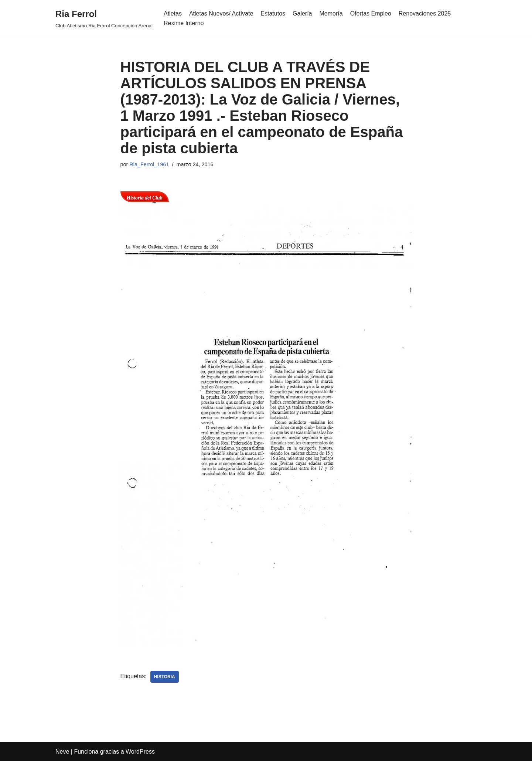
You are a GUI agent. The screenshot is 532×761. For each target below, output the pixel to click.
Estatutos (273, 13)
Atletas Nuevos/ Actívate (221, 13)
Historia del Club (145, 198)
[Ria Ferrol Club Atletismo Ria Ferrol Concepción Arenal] (104, 18)
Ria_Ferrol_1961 (149, 164)
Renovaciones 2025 (425, 13)
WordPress (140, 752)
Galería (302, 13)
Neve (62, 752)
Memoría (331, 13)
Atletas (173, 13)
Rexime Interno (184, 23)
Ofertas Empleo (371, 13)
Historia (165, 677)
